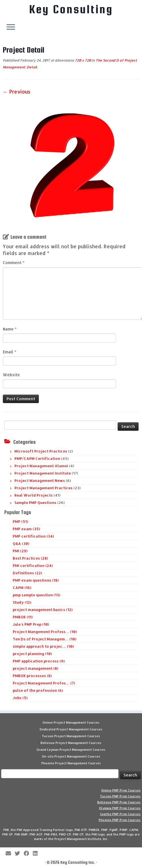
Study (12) (22, 602)
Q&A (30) (21, 543)
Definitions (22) (27, 573)
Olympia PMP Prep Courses (120, 808)
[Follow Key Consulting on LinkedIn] (37, 854)
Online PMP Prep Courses (121, 790)
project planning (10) (32, 654)
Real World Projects (34, 495)
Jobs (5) (20, 698)
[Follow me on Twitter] (19, 854)
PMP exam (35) (26, 529)
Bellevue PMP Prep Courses (119, 802)
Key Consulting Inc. (78, 862)
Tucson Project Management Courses (71, 736)
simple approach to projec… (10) (43, 646)
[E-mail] (10, 854)
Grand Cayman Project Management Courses (71, 750)
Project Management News (40, 480)
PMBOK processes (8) (32, 676)
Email (9, 352)
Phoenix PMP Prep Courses (120, 820)
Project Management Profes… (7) (44, 683)
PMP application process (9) (39, 661)
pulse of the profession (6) (38, 690)
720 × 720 (82, 60)
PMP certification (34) (33, 536)
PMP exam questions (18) (36, 580)
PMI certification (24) (33, 565)
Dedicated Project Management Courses (71, 729)
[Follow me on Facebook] (28, 854)
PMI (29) (20, 551)
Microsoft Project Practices (41, 451)
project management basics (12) (43, 610)
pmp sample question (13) (36, 595)
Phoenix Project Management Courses (71, 763)
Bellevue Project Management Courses (71, 743)
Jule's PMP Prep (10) (31, 624)
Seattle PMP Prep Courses (120, 814)
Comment (14, 263)
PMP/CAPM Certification (37, 458)
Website (11, 375)
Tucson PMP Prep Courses (120, 796)
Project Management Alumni (41, 466)
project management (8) (35, 668)
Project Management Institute (43, 473)
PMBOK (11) (23, 617)
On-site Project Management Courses (71, 756)
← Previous (17, 92)
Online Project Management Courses (71, 723)
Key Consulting (71, 9)
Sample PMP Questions (35, 502)
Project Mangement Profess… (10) (45, 632)
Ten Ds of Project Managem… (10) (44, 639)
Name (10, 329)
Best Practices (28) (30, 558)
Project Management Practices (44, 488)
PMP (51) (20, 521)
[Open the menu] (11, 27)
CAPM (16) (22, 588)
